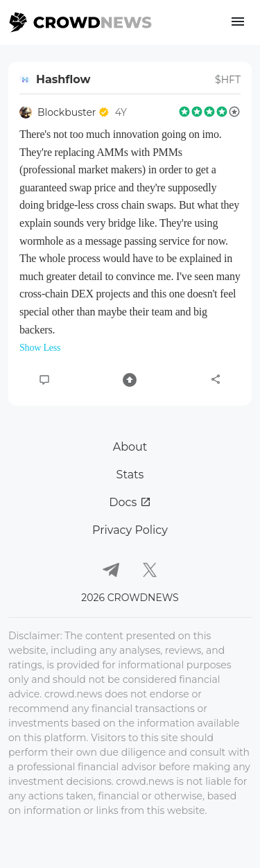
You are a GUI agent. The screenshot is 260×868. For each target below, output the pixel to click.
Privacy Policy (130, 530)
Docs (130, 502)
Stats (130, 475)
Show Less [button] (40, 348)
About (130, 447)
